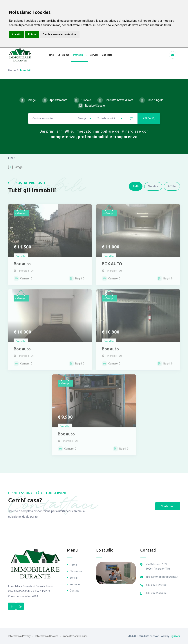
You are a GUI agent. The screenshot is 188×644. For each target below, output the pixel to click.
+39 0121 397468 (156, 585)
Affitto (172, 186)
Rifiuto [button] (32, 34)
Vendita (153, 186)
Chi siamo (76, 571)
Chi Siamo (63, 55)
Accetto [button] (17, 34)
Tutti (136, 186)
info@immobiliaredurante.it (162, 577)
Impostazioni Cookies (75, 636)
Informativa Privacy (19, 636)
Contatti (107, 55)
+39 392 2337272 (156, 593)
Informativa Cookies (47, 636)
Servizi (94, 55)
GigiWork (175, 636)
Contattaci (168, 506)
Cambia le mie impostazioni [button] (60, 34)
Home (50, 55)
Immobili (78, 55)
